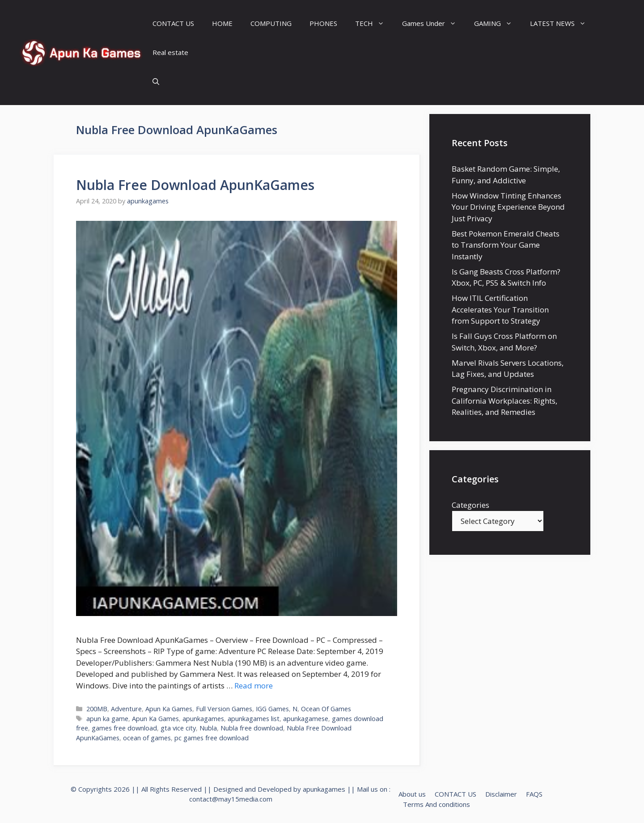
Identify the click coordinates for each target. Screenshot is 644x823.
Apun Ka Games (169, 709)
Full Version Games (224, 709)
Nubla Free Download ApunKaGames (195, 185)
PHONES (323, 23)
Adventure (126, 709)
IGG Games (272, 709)
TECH (374, 23)
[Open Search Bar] (156, 82)
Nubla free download (252, 728)
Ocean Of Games (326, 709)
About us (412, 794)
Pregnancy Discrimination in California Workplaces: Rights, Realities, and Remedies (504, 401)
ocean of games (147, 738)
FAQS (534, 794)
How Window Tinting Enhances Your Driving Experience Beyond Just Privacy (508, 207)
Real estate (170, 52)
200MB (97, 709)
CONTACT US (173, 23)
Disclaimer (501, 794)
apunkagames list (254, 719)
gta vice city (178, 728)
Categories (470, 505)
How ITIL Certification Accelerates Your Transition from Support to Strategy (500, 309)
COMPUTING (271, 23)
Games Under (434, 23)
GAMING (498, 23)
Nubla (208, 728)
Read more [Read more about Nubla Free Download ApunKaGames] (254, 686)
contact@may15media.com (231, 799)
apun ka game (107, 719)
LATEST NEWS (562, 23)
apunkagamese (306, 719)
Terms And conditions (436, 804)
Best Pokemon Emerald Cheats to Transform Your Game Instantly (506, 245)
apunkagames (203, 719)
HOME (222, 23)
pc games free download (212, 738)
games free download (124, 728)
